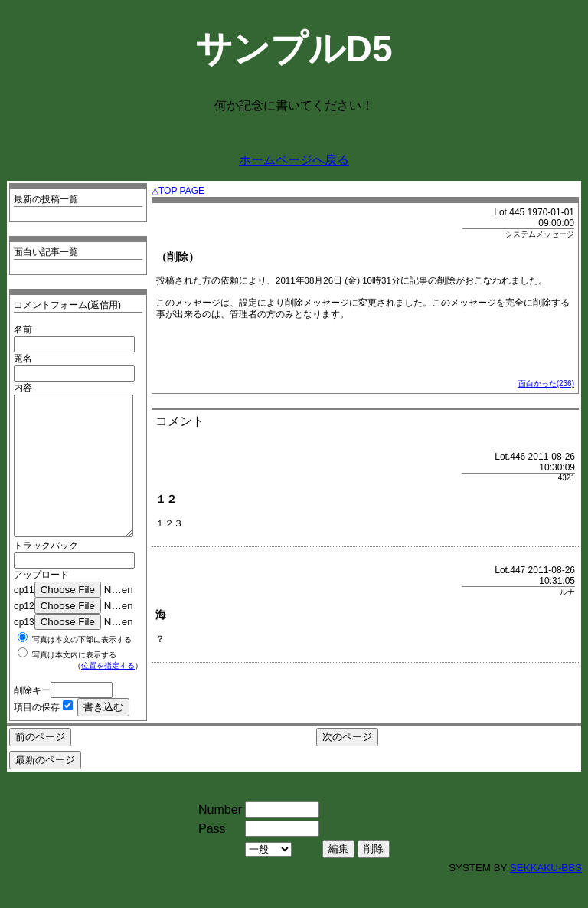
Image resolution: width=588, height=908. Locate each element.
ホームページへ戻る (294, 160)
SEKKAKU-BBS (546, 895)
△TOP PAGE (178, 191)
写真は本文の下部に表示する (82, 667)
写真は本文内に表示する (74, 682)
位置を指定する (108, 693)
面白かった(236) (546, 384)
